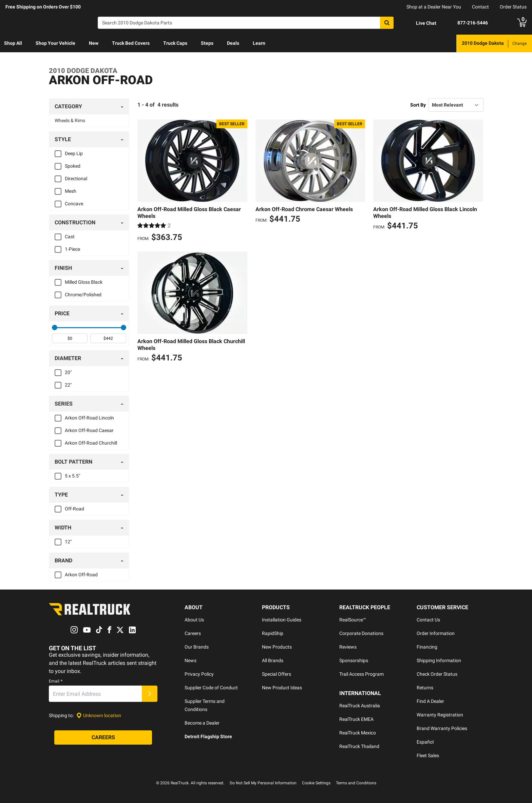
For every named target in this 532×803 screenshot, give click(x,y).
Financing (427, 647)
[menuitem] (13, 43)
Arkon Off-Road (81, 575)
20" (68, 372)
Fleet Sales (428, 755)
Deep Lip (74, 153)
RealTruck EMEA (356, 719)
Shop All (13, 43)
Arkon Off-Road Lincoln (89, 418)
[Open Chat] (420, 23)
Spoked (73, 166)
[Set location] (99, 716)
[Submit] (150, 694)
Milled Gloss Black (84, 282)
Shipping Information (439, 660)
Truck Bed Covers (131, 43)
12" (68, 542)
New (94, 43)
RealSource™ (353, 620)
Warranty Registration (440, 715)
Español (425, 742)
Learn (259, 43)
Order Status (513, 7)
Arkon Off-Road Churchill (91, 443)
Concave (74, 204)
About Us (194, 620)
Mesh (71, 191)
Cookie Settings (316, 783)
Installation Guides (282, 620)
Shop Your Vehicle (55, 43)
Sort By (418, 105)
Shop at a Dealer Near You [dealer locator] (434, 7)
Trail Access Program (362, 674)
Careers (193, 633)
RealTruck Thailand (359, 746)
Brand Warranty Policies (442, 728)
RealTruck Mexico (358, 733)
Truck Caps (175, 43)
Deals (233, 43)
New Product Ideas (282, 688)
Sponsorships (354, 660)
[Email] (95, 694)
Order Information (436, 633)
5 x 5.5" (72, 476)
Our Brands (197, 647)
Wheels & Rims (70, 120)
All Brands (273, 660)
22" (68, 385)
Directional (76, 179)
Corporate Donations (361, 633)
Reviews (348, 647)
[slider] (55, 328)
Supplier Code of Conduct (211, 688)
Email (56, 681)
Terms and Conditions (356, 783)
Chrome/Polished (83, 295)
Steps (207, 43)
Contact (480, 7)
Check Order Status (437, 674)
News (191, 660)
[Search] (246, 23)
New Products (277, 647)
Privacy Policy (199, 674)
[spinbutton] (70, 338)
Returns (425, 688)
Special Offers (277, 674)
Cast (70, 237)
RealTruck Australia (360, 706)
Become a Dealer (202, 723)
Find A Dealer (430, 701)
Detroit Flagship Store (208, 736)
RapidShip (273, 633)
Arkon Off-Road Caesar (89, 430)
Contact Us (428, 620)
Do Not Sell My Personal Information (263, 783)
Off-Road (74, 509)
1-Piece (72, 249)
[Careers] (103, 738)
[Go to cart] (522, 23)
